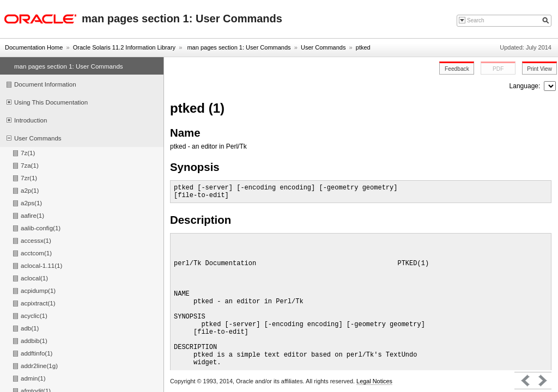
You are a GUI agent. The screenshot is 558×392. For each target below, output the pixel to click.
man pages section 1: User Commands (238, 47)
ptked (363, 47)
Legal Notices (374, 381)
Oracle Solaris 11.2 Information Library (124, 47)
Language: (526, 86)
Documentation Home (34, 47)
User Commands (323, 47)
